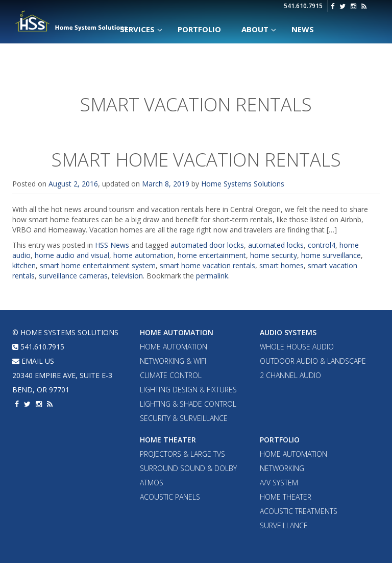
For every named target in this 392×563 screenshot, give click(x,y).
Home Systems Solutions (71, 21)
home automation (143, 255)
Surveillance (284, 525)
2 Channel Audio (290, 375)
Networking (282, 468)
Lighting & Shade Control (188, 404)
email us (33, 361)
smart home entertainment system (98, 265)
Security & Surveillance (184, 418)
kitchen (24, 265)
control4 (322, 245)
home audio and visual (72, 255)
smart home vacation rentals (207, 265)
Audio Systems (288, 332)
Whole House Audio (297, 347)
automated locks (276, 245)
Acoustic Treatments (299, 511)
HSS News (112, 245)
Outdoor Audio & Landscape (313, 361)
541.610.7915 (303, 6)
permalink (212, 276)
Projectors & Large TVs (182, 454)
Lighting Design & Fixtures (188, 390)
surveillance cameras (73, 276)
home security (274, 255)
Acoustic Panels (170, 497)
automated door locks (207, 245)
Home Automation (177, 332)
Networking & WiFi (173, 361)
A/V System (279, 483)
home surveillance (331, 255)
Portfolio (280, 440)
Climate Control (171, 375)
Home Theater (168, 440)
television (127, 276)
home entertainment (212, 255)
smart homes (281, 265)
